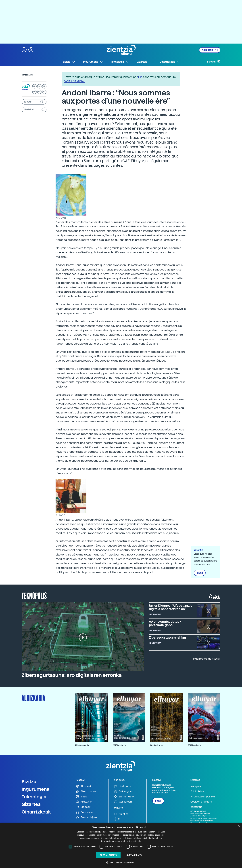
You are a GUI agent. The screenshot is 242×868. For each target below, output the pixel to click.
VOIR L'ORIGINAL (75, 81)
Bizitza (29, 782)
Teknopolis (34, 595)
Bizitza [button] (69, 62)
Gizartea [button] (144, 62)
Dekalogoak (123, 791)
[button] (24, 49)
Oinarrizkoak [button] (170, 62)
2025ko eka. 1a (195, 745)
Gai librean (123, 802)
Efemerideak (124, 797)
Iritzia (81, 797)
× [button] (239, 826)
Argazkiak (84, 802)
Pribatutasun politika (203, 797)
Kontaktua (196, 807)
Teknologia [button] (120, 62)
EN (34, 92)
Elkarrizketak (86, 791)
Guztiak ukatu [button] (134, 855)
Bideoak (83, 807)
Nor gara (196, 786)
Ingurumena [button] (93, 62)
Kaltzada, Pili (27, 75)
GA (44, 92)
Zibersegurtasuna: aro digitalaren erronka (72, 675)
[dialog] (121, 845)
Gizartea (31, 804)
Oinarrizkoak (36, 812)
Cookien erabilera (201, 802)
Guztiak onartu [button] (108, 855)
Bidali (200, 573)
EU (34, 86)
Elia (140, 77)
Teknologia (34, 797)
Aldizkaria (210, 50)
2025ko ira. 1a (156, 745)
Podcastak (85, 812)
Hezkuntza (123, 786)
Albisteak (84, 786)
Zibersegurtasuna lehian (167, 637)
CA (39, 92)
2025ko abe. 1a (119, 745)
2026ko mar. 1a (82, 745)
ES (39, 86)
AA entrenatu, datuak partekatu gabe (165, 623)
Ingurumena (36, 789)
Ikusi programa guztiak (207, 659)
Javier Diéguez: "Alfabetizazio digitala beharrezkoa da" (171, 607)
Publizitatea (197, 791)
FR (44, 86)
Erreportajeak (87, 817)
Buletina (214, 62)
